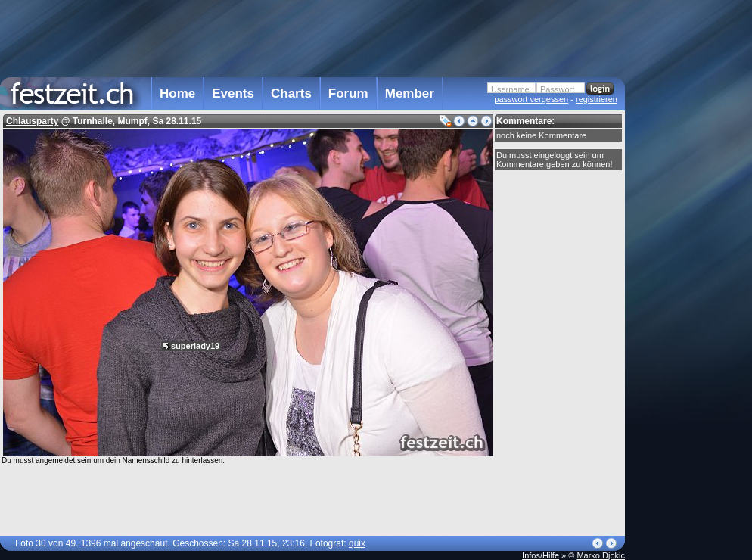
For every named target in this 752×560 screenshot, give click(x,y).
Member (410, 93)
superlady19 (195, 346)
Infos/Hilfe (541, 555)
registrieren (597, 99)
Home (177, 93)
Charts (291, 93)
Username (510, 89)
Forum (348, 93)
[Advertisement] (312, 37)
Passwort (557, 89)
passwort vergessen (531, 99)
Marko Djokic (601, 555)
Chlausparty (32, 121)
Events (233, 93)
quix (357, 543)
